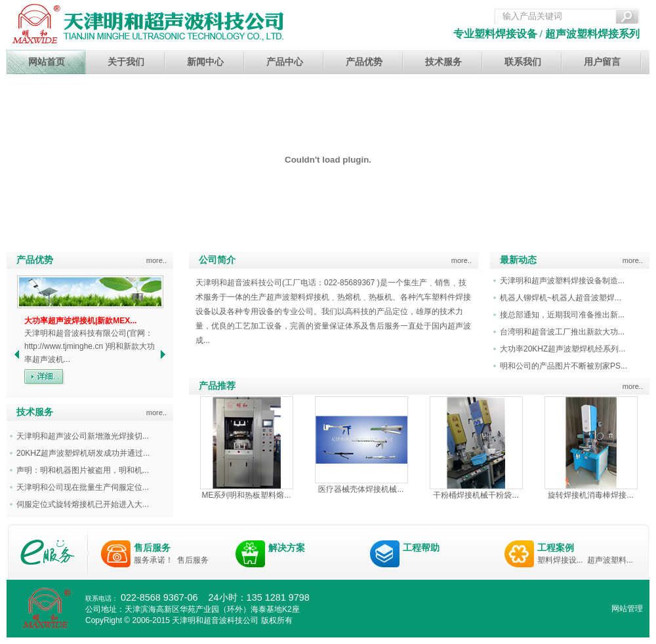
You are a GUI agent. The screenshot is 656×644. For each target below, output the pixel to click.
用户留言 (602, 62)
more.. (156, 260)
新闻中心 (205, 62)
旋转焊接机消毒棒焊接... (590, 495)
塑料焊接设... (560, 560)
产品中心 (285, 62)
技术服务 (443, 62)
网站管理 (627, 609)
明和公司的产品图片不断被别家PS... (564, 366)
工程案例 (556, 548)
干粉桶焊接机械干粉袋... (476, 495)
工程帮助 (421, 548)
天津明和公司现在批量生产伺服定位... (83, 487)
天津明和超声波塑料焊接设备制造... (562, 281)
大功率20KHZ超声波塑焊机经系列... (563, 349)
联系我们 (523, 62)
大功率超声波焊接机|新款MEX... (80, 321)
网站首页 (47, 62)
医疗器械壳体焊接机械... (361, 489)
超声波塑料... (610, 560)
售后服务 (152, 548)
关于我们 (126, 62)
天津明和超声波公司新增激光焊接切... (83, 436)
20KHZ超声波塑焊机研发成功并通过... (83, 453)
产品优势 (364, 62)
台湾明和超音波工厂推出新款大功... (562, 332)
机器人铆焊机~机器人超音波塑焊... (561, 298)
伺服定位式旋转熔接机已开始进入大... (83, 504)
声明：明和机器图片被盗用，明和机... (83, 470)
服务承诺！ (154, 560)
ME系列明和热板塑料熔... (246, 495)
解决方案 (287, 548)
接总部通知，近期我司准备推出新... (562, 315)
